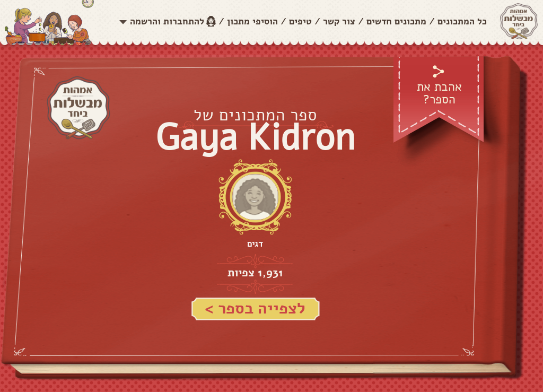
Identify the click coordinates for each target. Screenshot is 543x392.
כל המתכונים (462, 21)
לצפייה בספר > (255, 308)
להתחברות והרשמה (167, 21)
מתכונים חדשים (396, 21)
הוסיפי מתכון (252, 21)
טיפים (300, 21)
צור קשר (339, 21)
